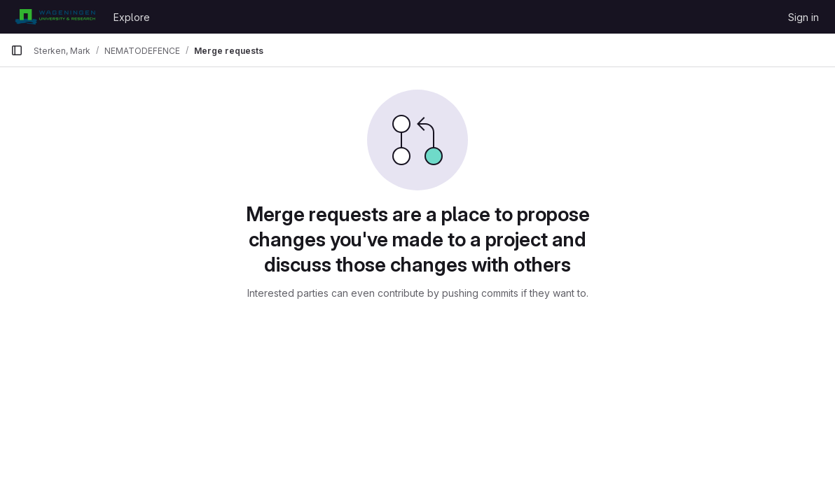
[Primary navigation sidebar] (17, 50)
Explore (132, 17)
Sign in (803, 17)
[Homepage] (55, 17)
